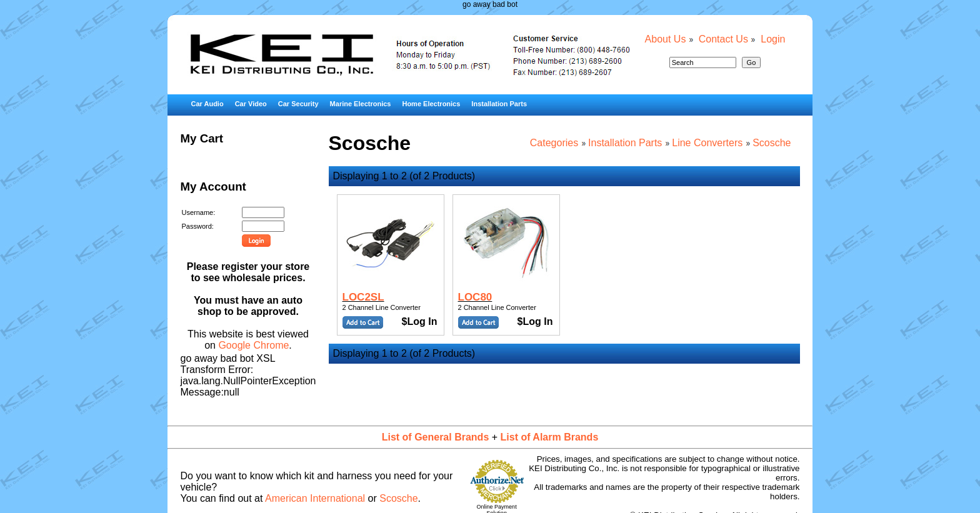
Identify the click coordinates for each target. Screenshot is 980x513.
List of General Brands (436, 437)
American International (315, 498)
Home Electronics (431, 104)
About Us (666, 39)
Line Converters (707, 143)
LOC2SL (363, 297)
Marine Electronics (361, 104)
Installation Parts (499, 104)
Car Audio (207, 104)
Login (773, 39)
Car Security (298, 104)
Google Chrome (253, 345)
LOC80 (475, 297)
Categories (554, 143)
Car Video (251, 104)
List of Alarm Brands (550, 437)
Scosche (772, 143)
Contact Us (723, 39)
